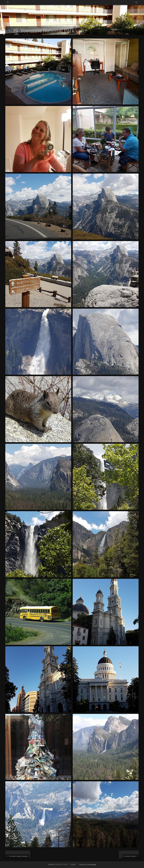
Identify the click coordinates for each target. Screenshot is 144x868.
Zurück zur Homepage (88, 865)
